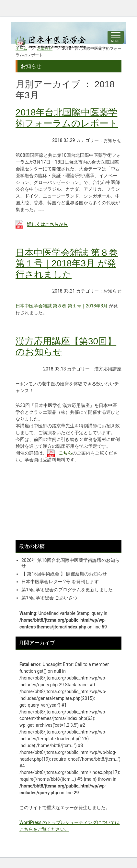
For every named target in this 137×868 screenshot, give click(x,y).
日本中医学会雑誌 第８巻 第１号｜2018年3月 (62, 306)
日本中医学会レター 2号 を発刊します (60, 582)
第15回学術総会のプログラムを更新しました (67, 590)
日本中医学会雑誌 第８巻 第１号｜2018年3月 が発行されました (67, 263)
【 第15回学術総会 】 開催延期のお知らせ (64, 574)
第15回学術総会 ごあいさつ (49, 598)
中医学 (51, 42)
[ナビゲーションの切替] (116, 37)
